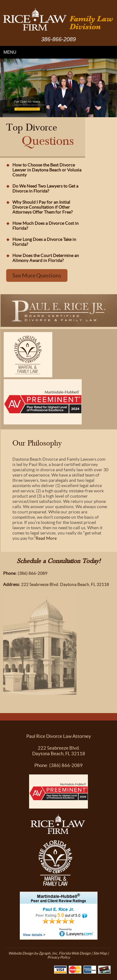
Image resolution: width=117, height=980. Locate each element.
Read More (46, 538)
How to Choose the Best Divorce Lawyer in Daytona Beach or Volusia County (47, 170)
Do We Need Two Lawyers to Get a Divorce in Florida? (45, 188)
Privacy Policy (59, 957)
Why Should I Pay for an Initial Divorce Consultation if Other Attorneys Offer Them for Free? (43, 207)
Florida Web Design (75, 953)
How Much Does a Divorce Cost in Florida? (45, 226)
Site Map (100, 953)
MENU (10, 52)
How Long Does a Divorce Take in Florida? (44, 242)
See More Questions (37, 275)
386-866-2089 (58, 39)
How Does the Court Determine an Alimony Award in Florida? (46, 258)
